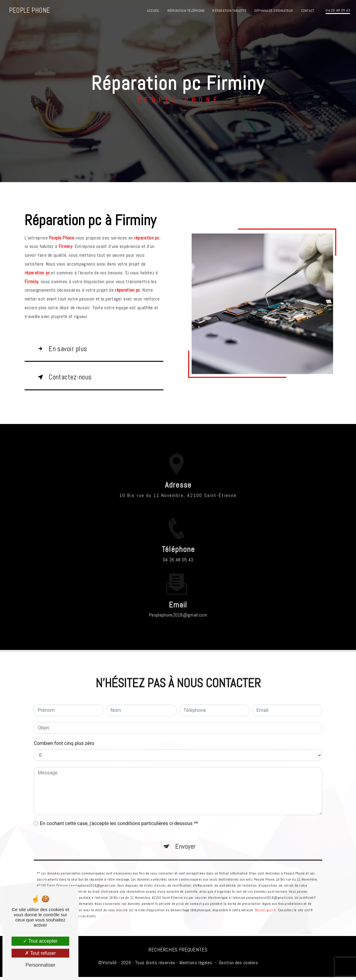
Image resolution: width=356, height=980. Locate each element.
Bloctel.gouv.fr (265, 905)
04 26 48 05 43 (338, 10)
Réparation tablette (229, 11)
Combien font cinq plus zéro (64, 737)
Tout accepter (40, 941)
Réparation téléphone (186, 11)
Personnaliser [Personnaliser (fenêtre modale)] (40, 965)
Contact (307, 11)
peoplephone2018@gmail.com (178, 609)
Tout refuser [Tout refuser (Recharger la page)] (40, 953)
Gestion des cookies (238, 966)
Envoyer (186, 841)
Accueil (153, 11)
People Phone (30, 10)
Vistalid (110, 966)
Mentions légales (196, 966)
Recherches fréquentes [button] (178, 952)
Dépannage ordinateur (273, 11)
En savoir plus (63, 349)
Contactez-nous (67, 379)
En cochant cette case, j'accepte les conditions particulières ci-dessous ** (119, 817)
